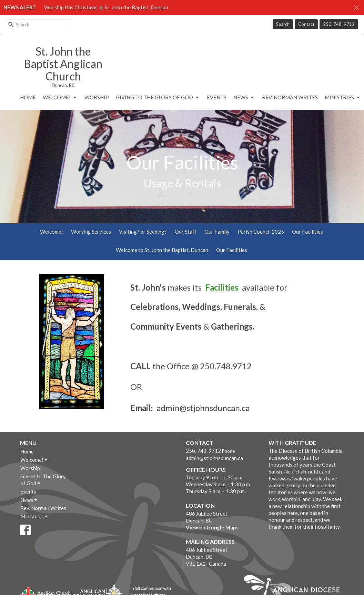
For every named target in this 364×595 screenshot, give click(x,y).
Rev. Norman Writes (290, 97)
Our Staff (186, 232)
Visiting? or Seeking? (143, 232)
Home (28, 97)
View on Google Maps (212, 527)
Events (217, 97)
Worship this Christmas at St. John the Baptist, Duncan (106, 7)
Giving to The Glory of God (158, 98)
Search (283, 24)
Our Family (217, 232)
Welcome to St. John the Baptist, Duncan (162, 250)
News (244, 98)
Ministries (343, 98)
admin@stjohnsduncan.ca (214, 458)
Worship (97, 97)
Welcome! (60, 98)
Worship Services (91, 232)
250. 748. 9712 (339, 24)
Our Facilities (307, 232)
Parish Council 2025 (261, 232)
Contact (306, 24)
